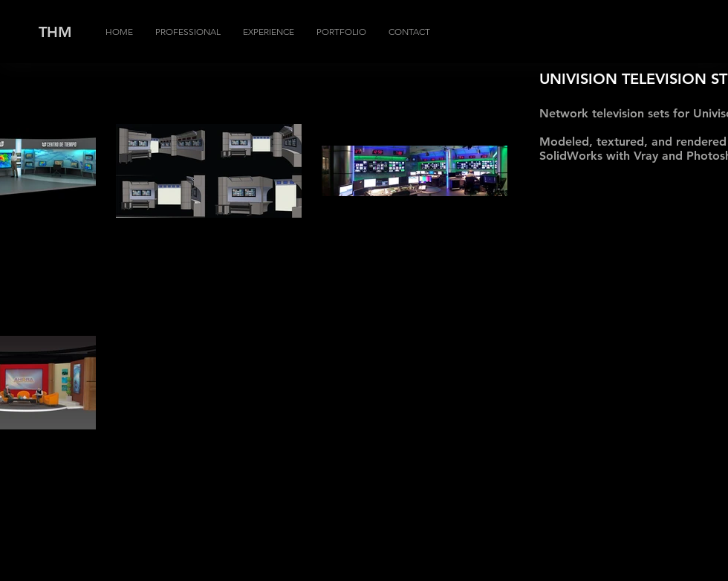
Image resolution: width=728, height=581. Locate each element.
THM (55, 32)
